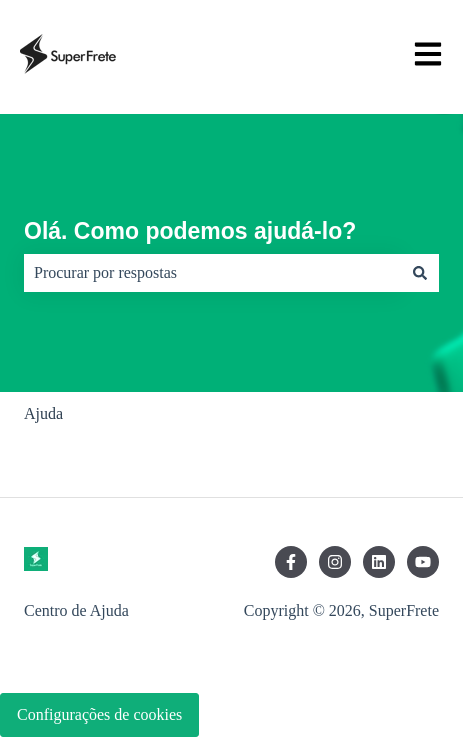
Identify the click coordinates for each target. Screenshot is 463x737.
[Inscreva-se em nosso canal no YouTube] (423, 562)
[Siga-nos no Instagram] (335, 562)
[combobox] (212, 273)
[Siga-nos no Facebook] (291, 562)
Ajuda (43, 413)
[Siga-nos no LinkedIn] (379, 562)
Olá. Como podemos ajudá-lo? (190, 231)
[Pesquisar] (420, 273)
